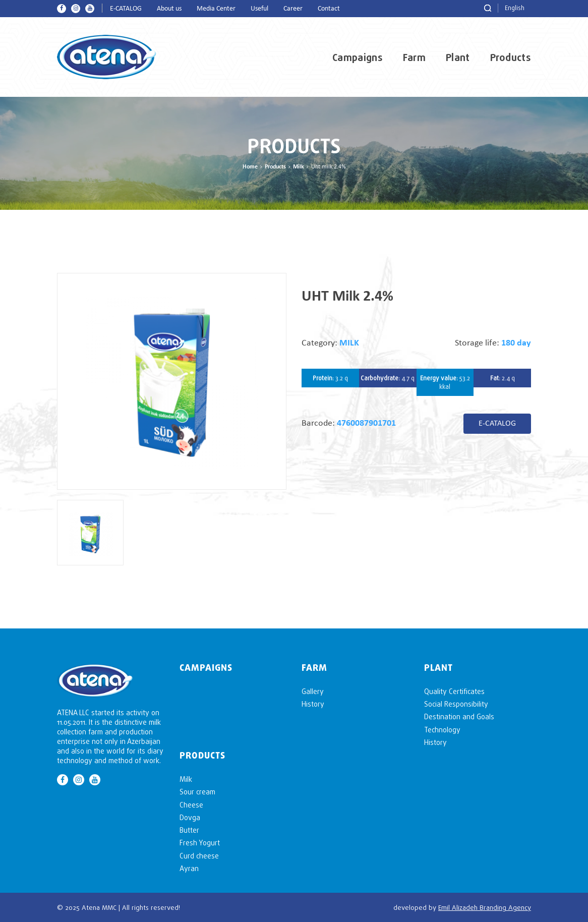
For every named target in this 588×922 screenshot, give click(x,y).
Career (293, 9)
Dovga (190, 817)
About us (169, 9)
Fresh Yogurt (200, 843)
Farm (414, 57)
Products (511, 57)
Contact (329, 9)
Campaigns (358, 57)
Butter (189, 830)
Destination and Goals (459, 716)
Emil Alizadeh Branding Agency (485, 907)
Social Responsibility (456, 704)
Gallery (313, 691)
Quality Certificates (454, 691)
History (313, 704)
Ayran (189, 868)
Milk (299, 167)
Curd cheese (199, 856)
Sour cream (197, 792)
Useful (259, 9)
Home (250, 167)
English (515, 8)
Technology (442, 730)
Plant (458, 57)
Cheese (191, 805)
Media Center (216, 9)
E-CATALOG (126, 9)
